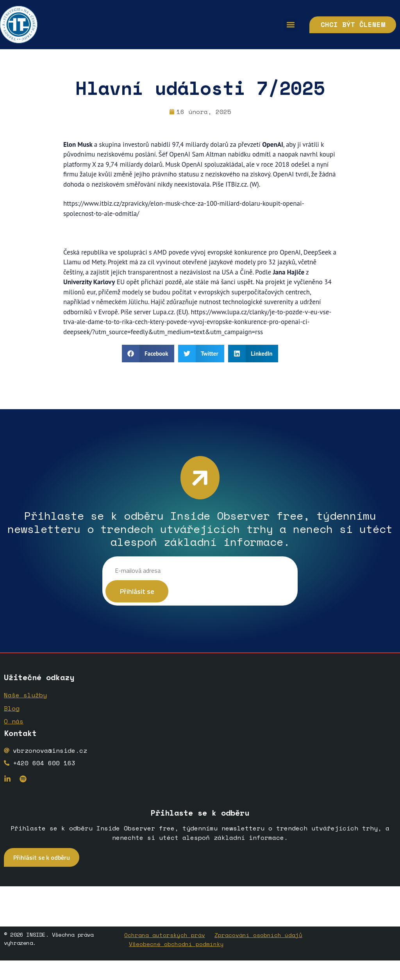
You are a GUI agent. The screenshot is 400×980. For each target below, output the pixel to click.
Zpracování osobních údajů (258, 936)
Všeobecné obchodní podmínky (176, 944)
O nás (14, 723)
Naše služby (25, 698)
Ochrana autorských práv (165, 936)
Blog (12, 711)
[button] (280, 25)
